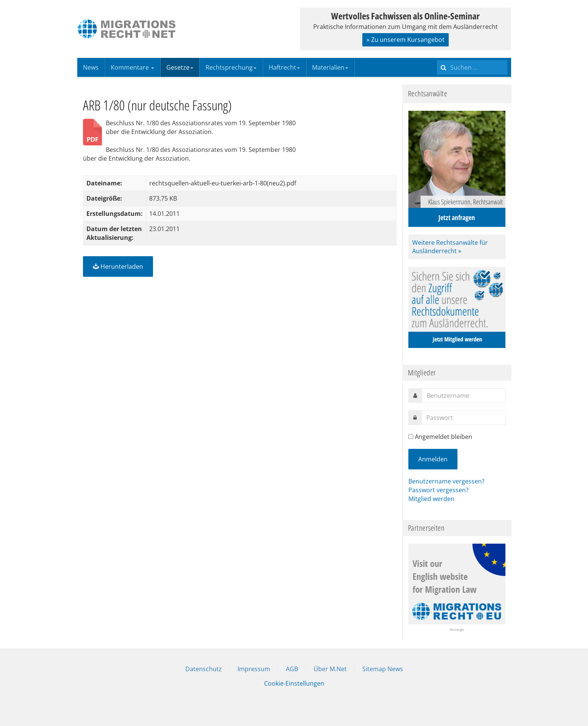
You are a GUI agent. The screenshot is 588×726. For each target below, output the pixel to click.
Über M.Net (330, 669)
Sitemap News (383, 669)
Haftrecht (284, 67)
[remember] (411, 436)
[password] (463, 418)
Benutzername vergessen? (446, 481)
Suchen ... (437, 58)
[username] (464, 396)
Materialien (330, 67)
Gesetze (180, 67)
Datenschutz (204, 669)
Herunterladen (118, 266)
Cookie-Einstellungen (294, 683)
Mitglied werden (431, 499)
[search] (472, 67)
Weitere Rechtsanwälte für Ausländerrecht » (450, 247)
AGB (292, 669)
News (91, 67)
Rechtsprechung (231, 67)
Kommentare (132, 67)
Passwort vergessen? (438, 490)
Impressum (254, 669)
